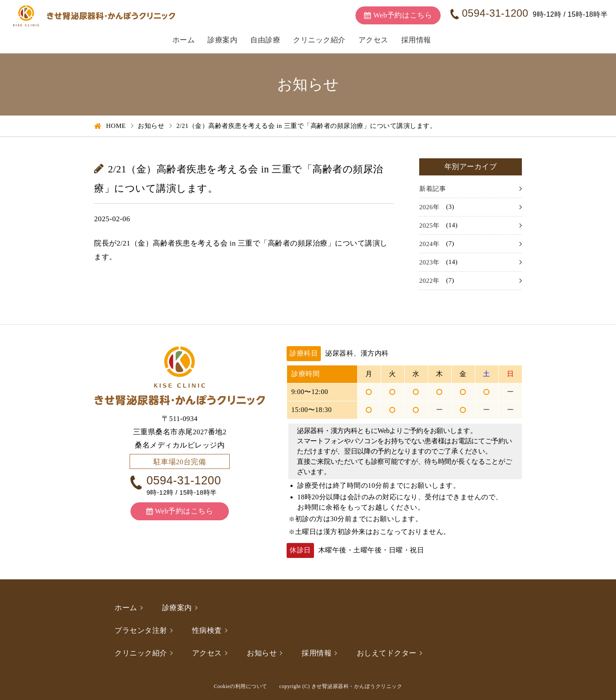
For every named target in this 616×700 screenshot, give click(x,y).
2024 (426, 244)
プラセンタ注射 (141, 630)
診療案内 (222, 40)
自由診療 (265, 40)
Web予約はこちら (184, 511)
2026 (426, 207)
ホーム (184, 40)
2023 (426, 262)
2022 (426, 281)
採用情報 (416, 40)
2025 (426, 225)
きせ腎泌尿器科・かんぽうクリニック (357, 686)
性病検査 (207, 630)
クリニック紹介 (319, 40)
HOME (116, 126)
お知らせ (151, 126)
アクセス (373, 40)
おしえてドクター (387, 653)
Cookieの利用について (241, 686)
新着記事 (432, 189)
